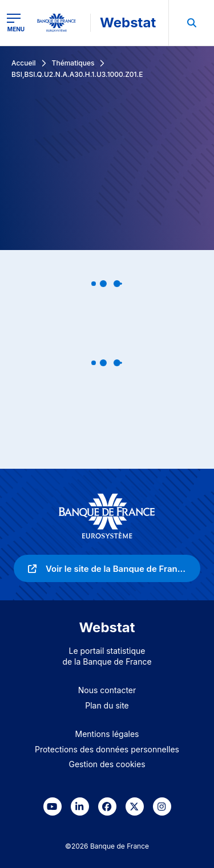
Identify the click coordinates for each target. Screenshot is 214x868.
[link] (107, 568)
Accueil (24, 63)
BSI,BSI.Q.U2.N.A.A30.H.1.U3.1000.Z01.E (77, 74)
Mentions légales (107, 734)
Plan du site (107, 705)
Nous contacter (107, 690)
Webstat (128, 22)
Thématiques (73, 63)
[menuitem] (191, 23)
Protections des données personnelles (107, 749)
